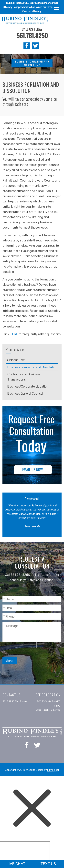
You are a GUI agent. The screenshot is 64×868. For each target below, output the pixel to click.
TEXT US (48, 864)
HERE (14, 334)
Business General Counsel (25, 393)
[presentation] (27, 649)
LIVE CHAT (16, 864)
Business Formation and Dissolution (32, 367)
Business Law (15, 360)
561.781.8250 (32, 35)
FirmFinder (53, 770)
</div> (25, 854)
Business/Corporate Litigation (28, 386)
